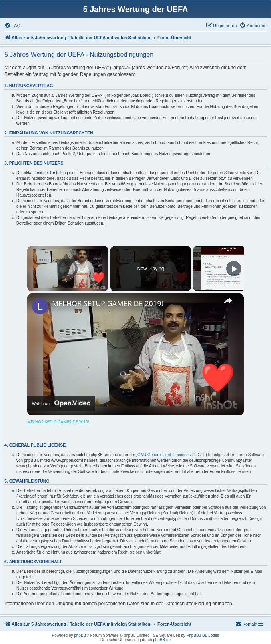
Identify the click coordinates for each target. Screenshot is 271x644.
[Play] (234, 269)
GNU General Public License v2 (166, 455)
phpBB (80, 635)
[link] (40, 306)
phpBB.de (162, 640)
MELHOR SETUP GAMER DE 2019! (108, 303)
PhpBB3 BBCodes (203, 635)
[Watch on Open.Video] (61, 403)
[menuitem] (12, 26)
